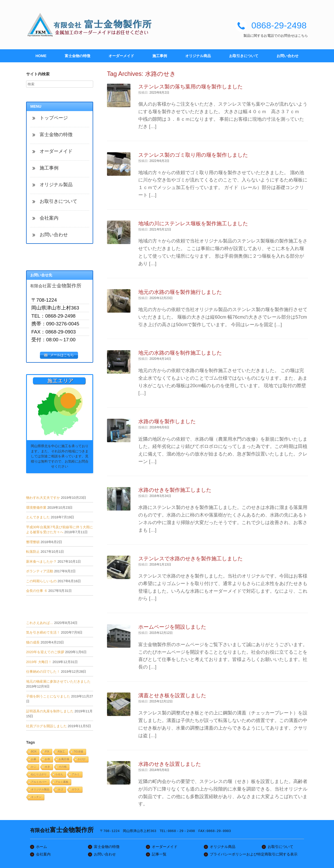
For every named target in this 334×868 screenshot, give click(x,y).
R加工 (61, 753)
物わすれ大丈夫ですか (43, 499)
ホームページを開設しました (172, 627)
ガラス (76, 791)
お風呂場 (64, 760)
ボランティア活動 (40, 573)
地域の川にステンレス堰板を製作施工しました (193, 223)
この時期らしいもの (41, 582)
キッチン (36, 798)
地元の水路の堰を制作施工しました (180, 353)
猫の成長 (33, 644)
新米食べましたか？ (41, 563)
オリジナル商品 (198, 56)
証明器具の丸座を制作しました (50, 712)
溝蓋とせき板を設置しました (172, 695)
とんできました (38, 519)
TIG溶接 (78, 753)
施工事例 (160, 56)
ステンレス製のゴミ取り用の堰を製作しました (193, 155)
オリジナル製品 (40, 791)
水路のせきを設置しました (170, 764)
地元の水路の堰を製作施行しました (180, 292)
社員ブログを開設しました (46, 727)
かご (34, 768)
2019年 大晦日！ (39, 663)
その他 (63, 768)
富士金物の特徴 (77, 56)
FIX (47, 753)
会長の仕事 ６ (37, 592)
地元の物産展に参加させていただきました (58, 683)
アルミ (76, 776)
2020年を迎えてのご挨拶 (45, 654)
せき (47, 768)
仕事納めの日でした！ (43, 673)
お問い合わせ (288, 56)
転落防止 (33, 553)
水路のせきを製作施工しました (175, 490)
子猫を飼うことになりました (48, 698)
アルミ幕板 (62, 783)
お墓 (34, 760)
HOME (41, 56)
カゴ (61, 791)
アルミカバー (39, 783)
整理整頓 (33, 543)
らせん (59, 776)
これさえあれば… (40, 624)
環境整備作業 (36, 509)
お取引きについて (244, 56)
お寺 (47, 760)
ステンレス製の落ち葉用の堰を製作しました (190, 87)
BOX (34, 753)
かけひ (82, 760)
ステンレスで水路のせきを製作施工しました (190, 559)
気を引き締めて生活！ (43, 634)
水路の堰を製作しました (167, 421)
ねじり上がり (39, 776)
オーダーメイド (121, 56)
